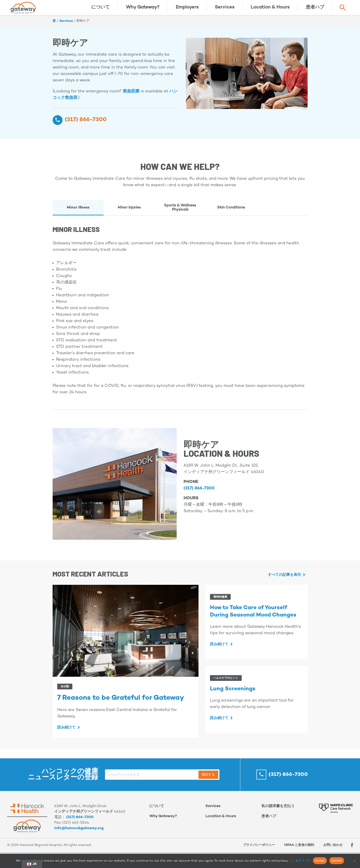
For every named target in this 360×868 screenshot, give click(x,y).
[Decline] (354, 861)
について (100, 10)
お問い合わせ (331, 851)
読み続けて (66, 733)
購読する (208, 781)
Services (225, 10)
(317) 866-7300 (80, 823)
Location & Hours (270, 10)
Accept (320, 861)
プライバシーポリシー (256, 851)
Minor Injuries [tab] (129, 213)
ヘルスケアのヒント (226, 684)
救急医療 (131, 97)
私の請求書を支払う (278, 812)
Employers (187, 10)
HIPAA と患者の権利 (297, 851)
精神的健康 (220, 603)
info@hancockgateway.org (79, 834)
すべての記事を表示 (284, 581)
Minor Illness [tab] (78, 213)
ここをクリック (300, 861)
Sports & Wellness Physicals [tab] (180, 213)
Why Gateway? (143, 10)
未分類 (65, 692)
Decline (337, 861)
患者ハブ (315, 10)
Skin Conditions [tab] (231, 213)
